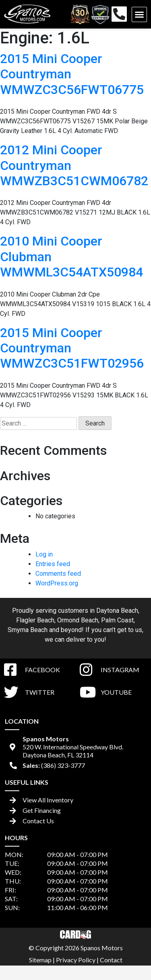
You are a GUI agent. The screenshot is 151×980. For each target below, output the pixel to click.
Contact (111, 960)
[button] (139, 14)
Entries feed (53, 564)
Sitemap (40, 960)
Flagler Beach (35, 620)
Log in (44, 554)
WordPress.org (57, 583)
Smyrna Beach (28, 630)
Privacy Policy (76, 960)
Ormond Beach (78, 620)
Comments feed (58, 574)
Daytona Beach (117, 611)
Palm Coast (117, 620)
